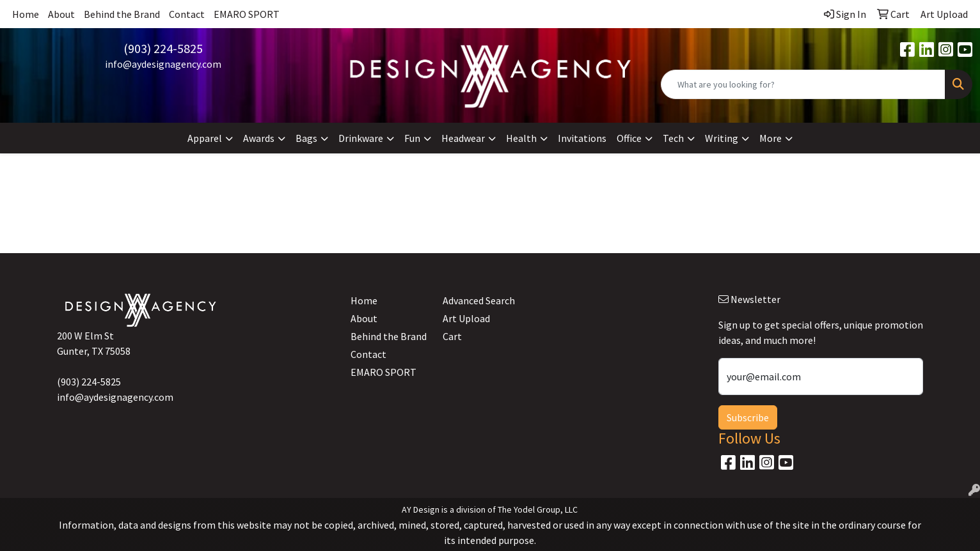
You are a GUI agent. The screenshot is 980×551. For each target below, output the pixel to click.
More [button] (771, 138)
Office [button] (629, 138)
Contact (187, 14)
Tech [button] (673, 138)
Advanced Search (479, 300)
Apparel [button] (205, 138)
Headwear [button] (463, 138)
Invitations (582, 138)
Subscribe (748, 417)
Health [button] (521, 138)
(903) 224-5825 (163, 48)
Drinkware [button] (361, 138)
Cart (452, 336)
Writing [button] (722, 138)
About (61, 14)
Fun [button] (412, 138)
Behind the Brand (122, 14)
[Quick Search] (803, 84)
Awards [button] (259, 138)
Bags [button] (306, 138)
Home (26, 14)
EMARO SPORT (247, 14)
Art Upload (466, 318)
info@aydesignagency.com (163, 64)
